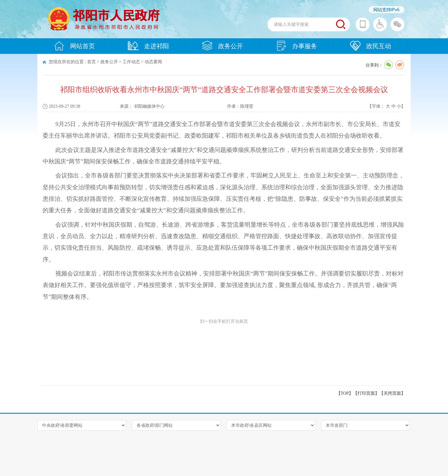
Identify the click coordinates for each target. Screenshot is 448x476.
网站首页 (74, 46)
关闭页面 (392, 393)
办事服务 (296, 46)
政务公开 (222, 46)
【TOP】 (345, 393)
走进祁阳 (148, 46)
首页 (91, 62)
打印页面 (366, 393)
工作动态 (131, 62)
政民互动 (371, 46)
